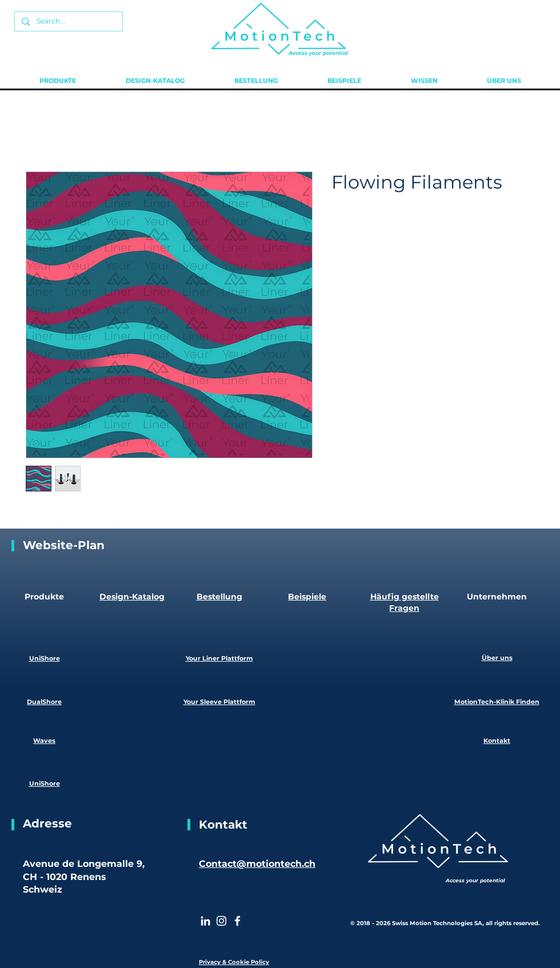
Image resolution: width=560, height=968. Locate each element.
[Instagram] (221, 921)
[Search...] (67, 21)
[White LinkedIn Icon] (205, 921)
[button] (57, 81)
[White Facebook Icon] (237, 921)
